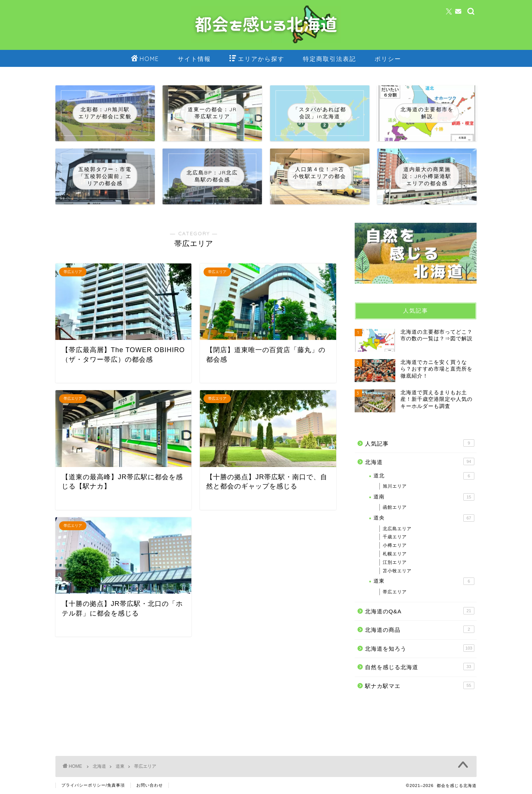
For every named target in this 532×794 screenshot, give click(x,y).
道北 (424, 476)
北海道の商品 (420, 629)
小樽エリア (395, 545)
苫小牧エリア (397, 571)
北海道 (420, 461)
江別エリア (395, 562)
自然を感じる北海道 (420, 667)
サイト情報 (194, 59)
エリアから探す (257, 59)
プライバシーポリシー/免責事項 (93, 785)
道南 (424, 497)
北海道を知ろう (420, 648)
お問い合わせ (150, 785)
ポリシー (388, 59)
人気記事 (420, 443)
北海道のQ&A (420, 611)
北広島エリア (397, 529)
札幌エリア (395, 554)
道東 (424, 581)
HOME (145, 59)
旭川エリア (395, 486)
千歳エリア (395, 537)
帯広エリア (395, 592)
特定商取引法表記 (330, 59)
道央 (424, 518)
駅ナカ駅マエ (420, 685)
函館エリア (395, 507)
